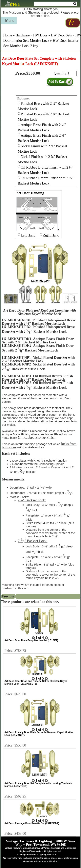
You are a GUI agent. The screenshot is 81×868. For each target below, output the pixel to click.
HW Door (40, 35)
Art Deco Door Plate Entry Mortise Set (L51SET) (31, 640)
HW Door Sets (61, 35)
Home (8, 35)
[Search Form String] (55, 4)
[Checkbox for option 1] (19, 235)
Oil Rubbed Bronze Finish (37, 438)
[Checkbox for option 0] (19, 103)
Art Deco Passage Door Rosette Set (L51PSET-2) (32, 823)
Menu (10, 20)
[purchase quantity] (72, 73)
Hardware (23, 35)
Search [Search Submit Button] (75, 4)
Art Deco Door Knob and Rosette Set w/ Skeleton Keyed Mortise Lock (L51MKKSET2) (36, 683)
